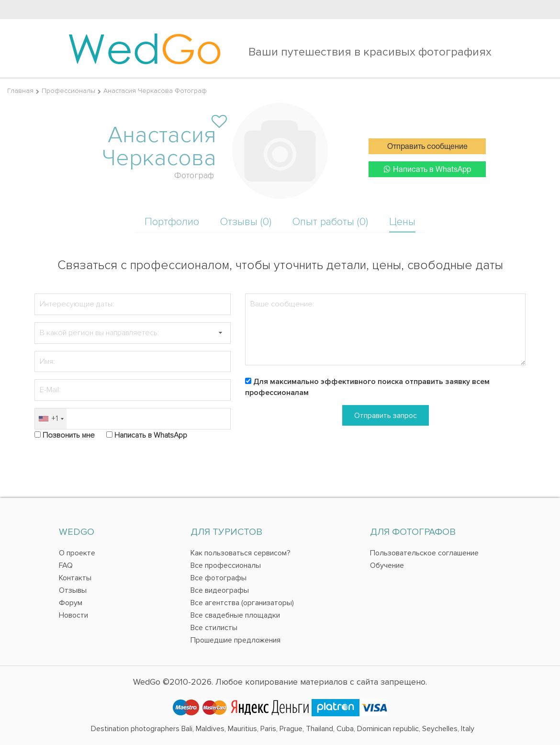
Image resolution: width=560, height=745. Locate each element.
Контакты (75, 578)
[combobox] (51, 419)
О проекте (77, 553)
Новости (73, 615)
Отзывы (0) (246, 222)
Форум (71, 603)
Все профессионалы (226, 565)
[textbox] (133, 333)
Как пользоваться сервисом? (241, 553)
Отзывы (73, 590)
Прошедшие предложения (235, 640)
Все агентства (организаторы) (242, 603)
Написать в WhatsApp (427, 169)
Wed (145, 48)
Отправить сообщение (427, 147)
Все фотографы (218, 578)
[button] (220, 333)
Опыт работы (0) (330, 222)
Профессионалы (68, 91)
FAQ (66, 565)
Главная (20, 91)
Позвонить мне (69, 435)
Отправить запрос (386, 416)
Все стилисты (214, 628)
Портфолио (172, 222)
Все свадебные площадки (235, 615)
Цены (402, 222)
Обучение (387, 565)
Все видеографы (220, 590)
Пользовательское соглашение (424, 553)
